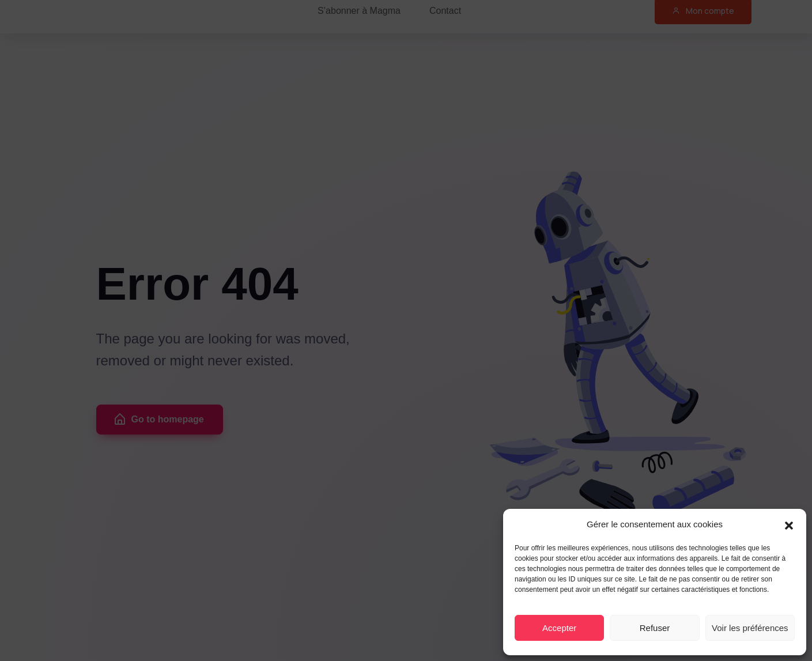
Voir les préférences (750, 628)
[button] (789, 524)
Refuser (655, 628)
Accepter (559, 628)
